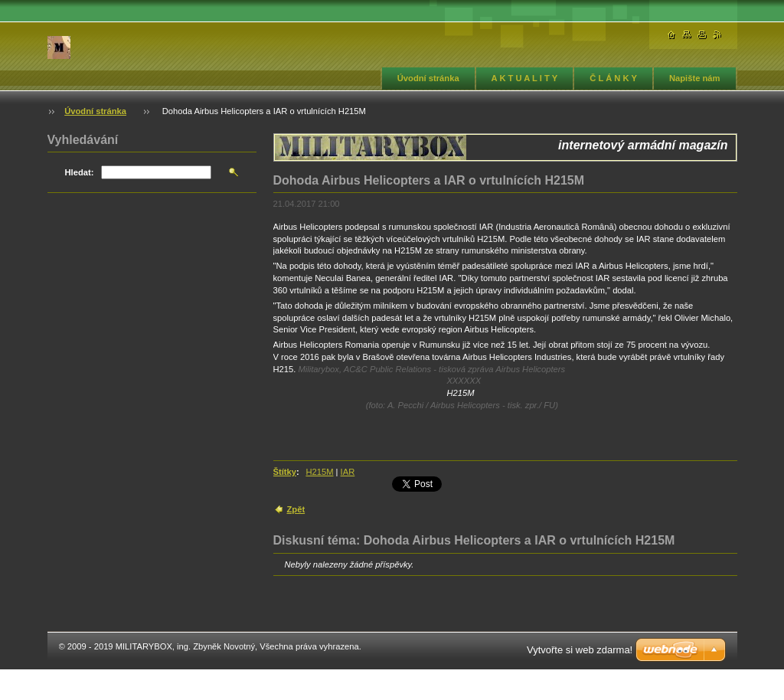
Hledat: (80, 172)
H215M (319, 472)
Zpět (296, 509)
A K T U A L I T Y (525, 78)
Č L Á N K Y (613, 78)
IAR (348, 472)
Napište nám (695, 78)
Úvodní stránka (428, 78)
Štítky (285, 472)
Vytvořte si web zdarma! (580, 650)
